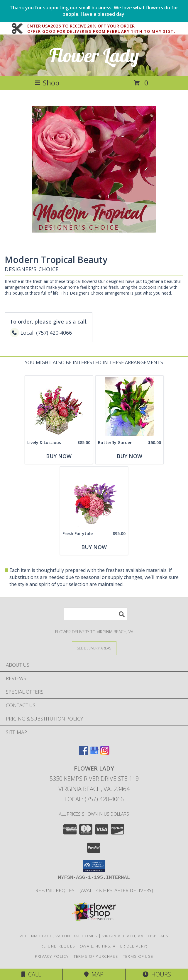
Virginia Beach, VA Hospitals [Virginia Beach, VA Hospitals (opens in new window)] (135, 936)
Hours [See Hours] (157, 974)
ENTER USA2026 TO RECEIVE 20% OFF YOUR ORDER (101, 26)
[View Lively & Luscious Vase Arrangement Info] (59, 406)
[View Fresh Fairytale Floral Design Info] (94, 497)
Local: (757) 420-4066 (94, 799)
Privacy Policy (52, 956)
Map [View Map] (94, 974)
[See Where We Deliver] (94, 648)
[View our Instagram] (105, 753)
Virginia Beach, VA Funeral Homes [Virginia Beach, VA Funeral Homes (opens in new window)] (59, 936)
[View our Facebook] (84, 753)
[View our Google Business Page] (94, 753)
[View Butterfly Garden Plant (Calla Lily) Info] (129, 406)
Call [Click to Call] (31, 974)
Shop (47, 83)
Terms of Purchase (96, 956)
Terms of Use (138, 956)
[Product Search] (95, 614)
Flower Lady (94, 55)
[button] (94, 866)
